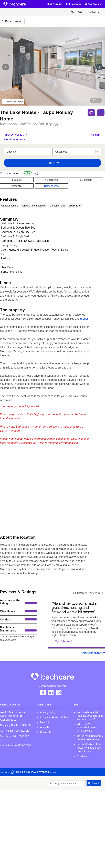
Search (96, 783)
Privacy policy (48, 712)
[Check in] (28, 151)
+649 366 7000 (23, 745)
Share (101, 113)
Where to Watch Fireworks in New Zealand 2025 (86, 728)
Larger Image (13, 101)
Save (91, 113)
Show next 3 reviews (92, 653)
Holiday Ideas (94, 12)
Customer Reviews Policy (54, 717)
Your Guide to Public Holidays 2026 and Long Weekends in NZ (90, 716)
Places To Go (77, 12)
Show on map (51, 186)
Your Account (93, 4)
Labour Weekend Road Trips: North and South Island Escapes (89, 748)
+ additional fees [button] (14, 139)
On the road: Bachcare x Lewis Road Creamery (90, 738)
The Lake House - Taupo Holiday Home (36, 116)
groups (84, 319)
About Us (45, 727)
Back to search (14, 21)
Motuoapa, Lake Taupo (30, 124)
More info (45, 722)
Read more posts (86, 756)
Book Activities (55, 4)
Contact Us (46, 732)
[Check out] (77, 151)
